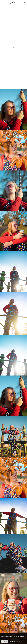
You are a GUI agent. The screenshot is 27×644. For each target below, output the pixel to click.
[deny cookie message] (12, 641)
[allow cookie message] (5, 641)
